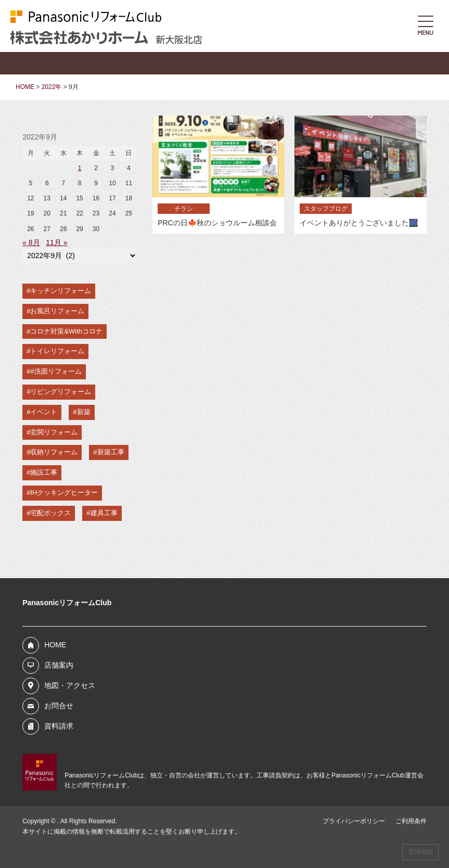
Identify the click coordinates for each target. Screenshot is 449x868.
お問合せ (59, 706)
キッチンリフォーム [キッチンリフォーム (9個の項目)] (61, 291)
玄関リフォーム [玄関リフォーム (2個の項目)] (54, 432)
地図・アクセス (70, 685)
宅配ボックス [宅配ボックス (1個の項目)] (50, 513)
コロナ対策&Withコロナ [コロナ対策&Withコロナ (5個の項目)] (66, 331)
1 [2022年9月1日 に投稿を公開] (80, 168)
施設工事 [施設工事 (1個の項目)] (44, 472)
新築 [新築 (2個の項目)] (84, 412)
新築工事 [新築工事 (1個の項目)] (111, 452)
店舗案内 (59, 665)
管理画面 (420, 852)
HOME (55, 645)
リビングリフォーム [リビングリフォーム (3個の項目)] (61, 392)
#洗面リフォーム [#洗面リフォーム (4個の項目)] (56, 371)
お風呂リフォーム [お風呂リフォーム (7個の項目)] (57, 311)
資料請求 (59, 726)
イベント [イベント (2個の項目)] (44, 412)
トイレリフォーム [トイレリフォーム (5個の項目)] (57, 351)
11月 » (56, 242)
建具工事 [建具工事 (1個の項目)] (104, 513)
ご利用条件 (411, 821)
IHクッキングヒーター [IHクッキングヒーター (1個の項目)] (64, 493)
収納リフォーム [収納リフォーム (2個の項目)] (54, 452)
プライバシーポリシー (354, 821)
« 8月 (31, 242)
